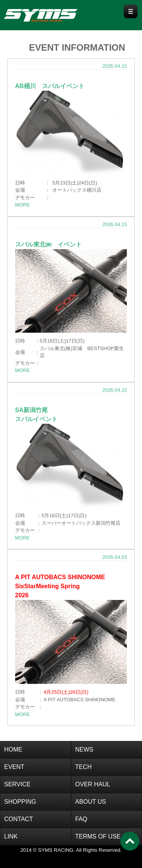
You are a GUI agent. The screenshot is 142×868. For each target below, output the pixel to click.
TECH (84, 767)
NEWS (84, 749)
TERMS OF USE (98, 836)
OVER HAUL (93, 784)
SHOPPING (20, 802)
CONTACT (19, 819)
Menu (131, 11)
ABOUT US (91, 802)
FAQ (81, 819)
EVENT (14, 767)
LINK (11, 836)
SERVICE (17, 784)
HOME (13, 749)
